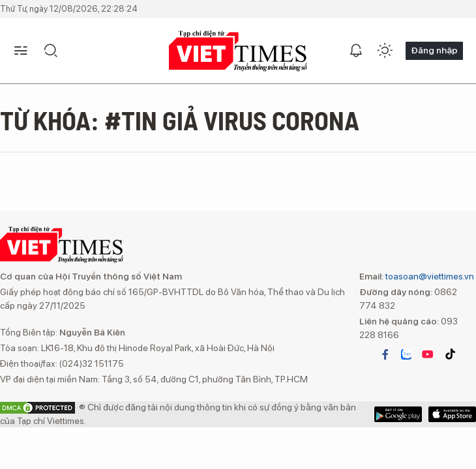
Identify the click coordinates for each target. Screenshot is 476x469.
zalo (406, 354)
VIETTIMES (238, 51)
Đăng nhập (434, 50)
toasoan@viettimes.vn (429, 276)
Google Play (452, 414)
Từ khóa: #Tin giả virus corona (180, 120)
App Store (398, 414)
